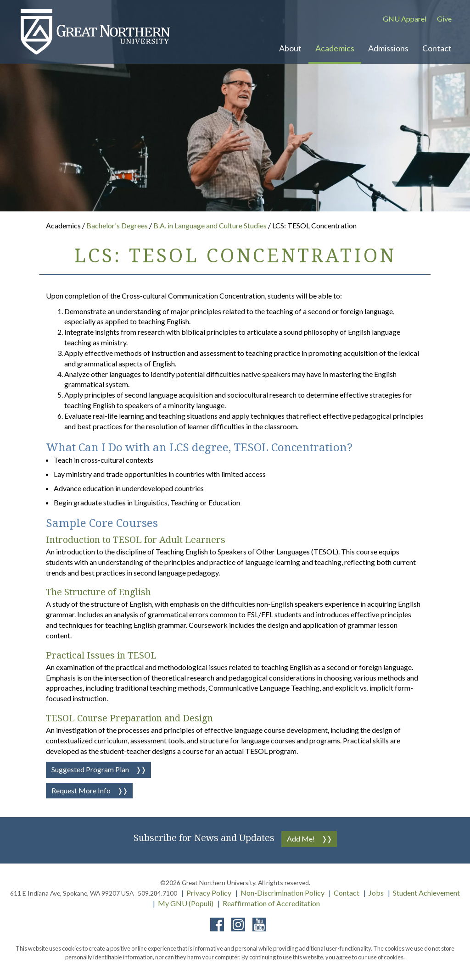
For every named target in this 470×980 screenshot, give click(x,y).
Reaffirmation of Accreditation (271, 903)
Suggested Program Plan (90, 769)
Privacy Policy (209, 893)
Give (444, 19)
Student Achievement (426, 893)
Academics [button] (335, 48)
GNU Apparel (405, 19)
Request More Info (81, 790)
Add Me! (301, 839)
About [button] (290, 48)
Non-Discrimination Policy (283, 893)
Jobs (376, 893)
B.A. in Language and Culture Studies (211, 225)
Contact (347, 893)
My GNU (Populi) (186, 903)
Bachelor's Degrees (118, 225)
